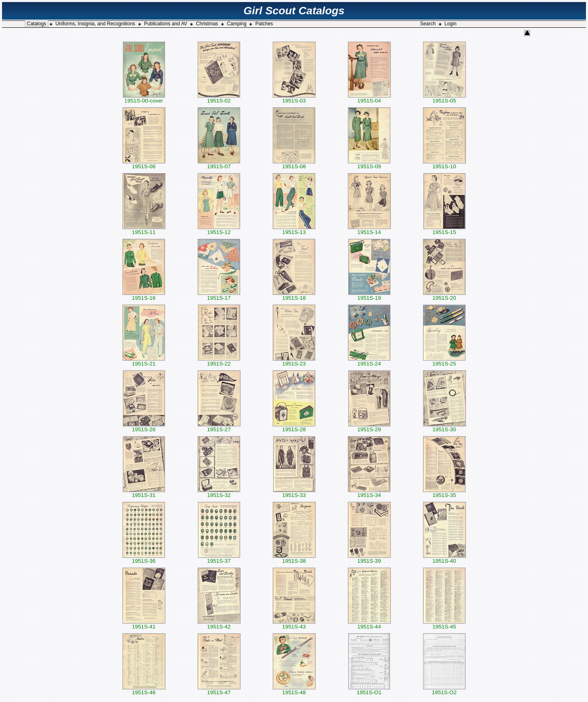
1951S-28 (294, 427)
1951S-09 (369, 164)
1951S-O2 (444, 690)
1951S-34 (369, 493)
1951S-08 (294, 164)
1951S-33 (294, 493)
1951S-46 (144, 690)
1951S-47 (219, 690)
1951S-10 (444, 164)
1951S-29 (369, 427)
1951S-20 (444, 295)
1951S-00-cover (144, 98)
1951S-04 (369, 98)
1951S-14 (369, 230)
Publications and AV (166, 24)
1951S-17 (219, 295)
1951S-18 (294, 295)
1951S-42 (219, 624)
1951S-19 (369, 295)
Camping (237, 24)
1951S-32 (219, 493)
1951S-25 (444, 361)
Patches (264, 24)
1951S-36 (144, 558)
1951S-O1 (369, 690)
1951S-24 (369, 361)
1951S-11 (144, 230)
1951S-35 (444, 493)
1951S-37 (219, 558)
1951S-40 (444, 558)
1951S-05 (444, 98)
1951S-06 (144, 164)
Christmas (207, 24)
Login (450, 24)
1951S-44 (369, 624)
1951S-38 (294, 558)
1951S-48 (294, 690)
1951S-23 (294, 361)
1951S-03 (294, 98)
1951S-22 (219, 361)
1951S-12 (219, 230)
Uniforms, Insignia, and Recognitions (95, 24)
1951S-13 (294, 230)
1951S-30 (444, 427)
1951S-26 (144, 427)
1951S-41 (144, 624)
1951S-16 (144, 295)
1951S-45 (444, 624)
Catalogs (37, 24)
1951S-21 (144, 361)
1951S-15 (444, 230)
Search (428, 24)
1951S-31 (144, 493)
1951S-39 (369, 558)
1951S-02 (219, 98)
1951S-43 (294, 624)
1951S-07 (219, 164)
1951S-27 (219, 427)
